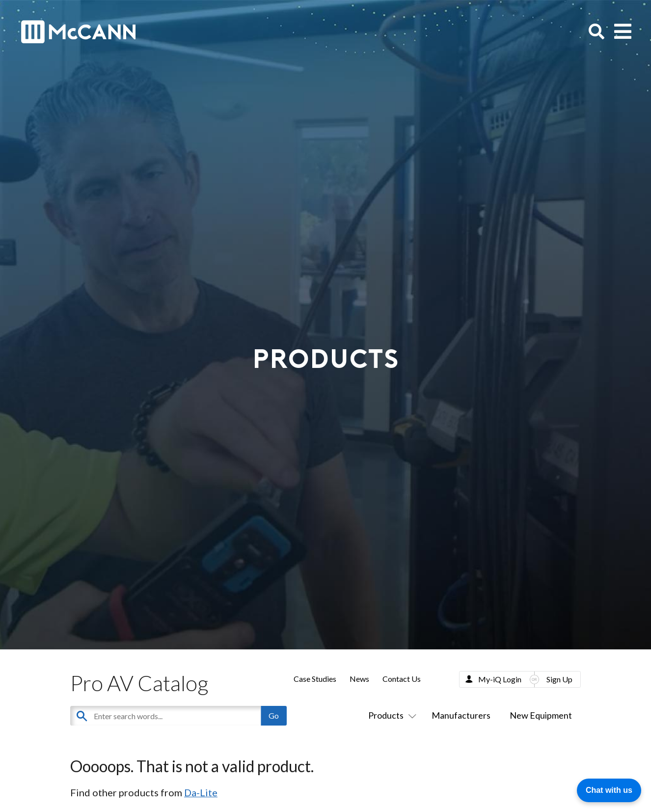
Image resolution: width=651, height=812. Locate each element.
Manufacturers (461, 715)
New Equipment (541, 715)
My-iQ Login (500, 679)
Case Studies (315, 679)
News (359, 679)
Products (390, 715)
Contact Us (402, 679)
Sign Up (559, 679)
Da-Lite (201, 792)
